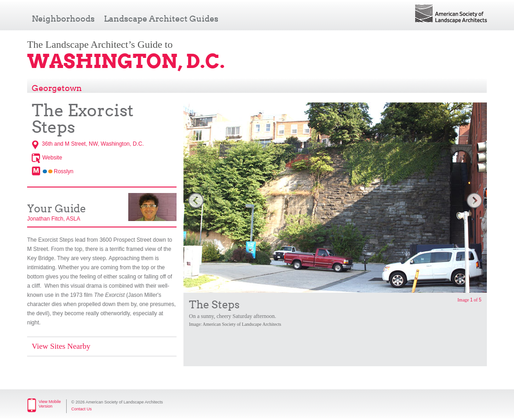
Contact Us (82, 409)
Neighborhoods (63, 19)
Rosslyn (64, 171)
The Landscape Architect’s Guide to (100, 44)
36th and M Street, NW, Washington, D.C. (93, 144)
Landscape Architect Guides (161, 19)
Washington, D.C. (126, 61)
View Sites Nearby (61, 346)
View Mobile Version (50, 404)
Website (52, 158)
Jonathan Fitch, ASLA (54, 219)
